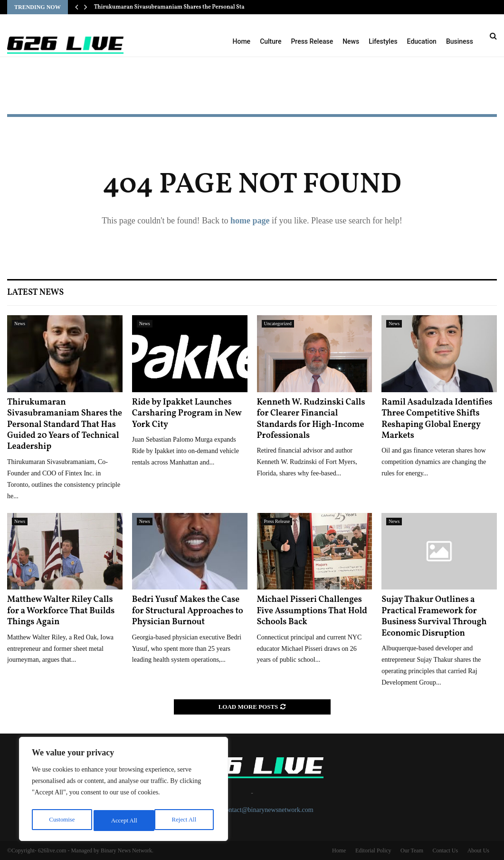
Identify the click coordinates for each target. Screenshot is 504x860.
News (351, 41)
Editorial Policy (373, 850)
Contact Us (445, 850)
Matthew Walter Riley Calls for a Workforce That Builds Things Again (61, 611)
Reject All (123, 820)
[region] (124, 791)
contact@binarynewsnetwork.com (268, 810)
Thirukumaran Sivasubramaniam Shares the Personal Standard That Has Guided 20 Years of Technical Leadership (65, 425)
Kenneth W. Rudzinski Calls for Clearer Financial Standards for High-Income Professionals (311, 419)
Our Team (412, 850)
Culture (271, 41)
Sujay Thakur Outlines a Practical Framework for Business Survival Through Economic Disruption (434, 616)
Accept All (185, 820)
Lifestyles (383, 41)
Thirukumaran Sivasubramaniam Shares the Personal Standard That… (186, 7)
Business (460, 41)
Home (242, 41)
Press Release (312, 41)
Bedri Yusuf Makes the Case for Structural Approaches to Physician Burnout (188, 611)
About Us (478, 850)
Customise (61, 820)
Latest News (35, 293)
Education (422, 41)
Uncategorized (278, 324)
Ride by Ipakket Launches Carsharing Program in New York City (187, 414)
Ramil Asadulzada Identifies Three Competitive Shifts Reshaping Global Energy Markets (437, 419)
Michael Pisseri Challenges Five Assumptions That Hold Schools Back (312, 611)
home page (250, 221)
